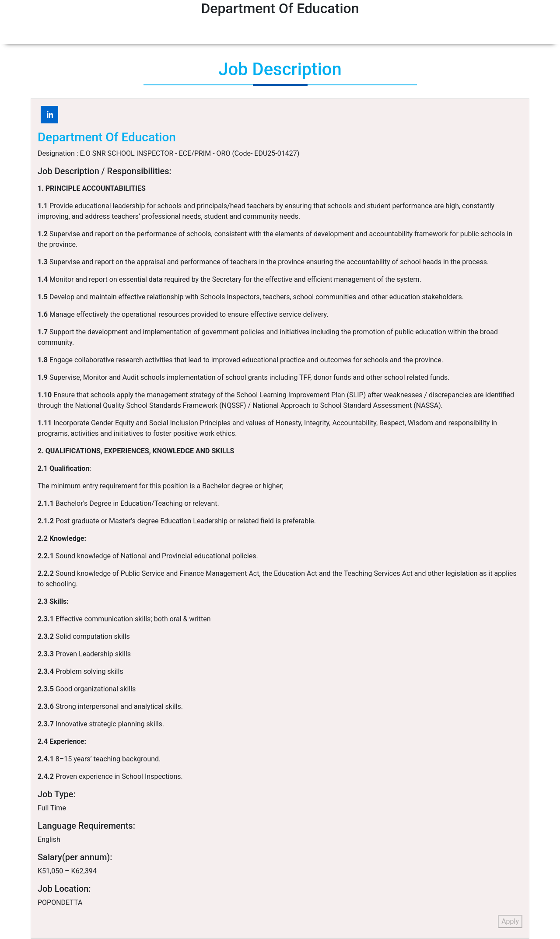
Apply (510, 921)
